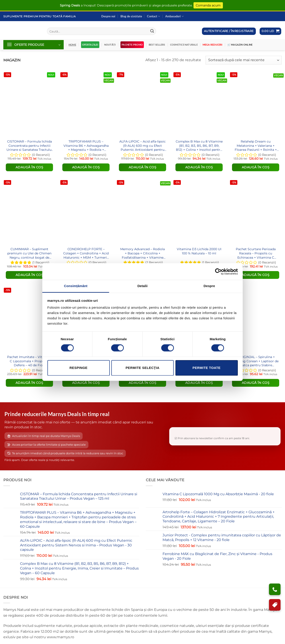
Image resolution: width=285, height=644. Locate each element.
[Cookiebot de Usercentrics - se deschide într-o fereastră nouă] (218, 272)
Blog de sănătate (131, 16)
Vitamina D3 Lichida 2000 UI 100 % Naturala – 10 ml (199, 251)
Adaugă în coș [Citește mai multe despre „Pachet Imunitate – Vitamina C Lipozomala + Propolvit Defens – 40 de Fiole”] (30, 383)
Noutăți (110, 45)
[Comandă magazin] (244, 60)
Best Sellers (157, 45)
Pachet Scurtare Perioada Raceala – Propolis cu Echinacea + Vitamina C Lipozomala (256, 253)
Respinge (78, 368)
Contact (154, 16)
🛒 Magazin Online (240, 45)
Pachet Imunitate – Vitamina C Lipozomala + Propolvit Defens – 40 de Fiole (30, 361)
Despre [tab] (209, 286)
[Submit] (152, 31)
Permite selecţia (142, 368)
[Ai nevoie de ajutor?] (275, 589)
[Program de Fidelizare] (275, 605)
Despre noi (108, 16)
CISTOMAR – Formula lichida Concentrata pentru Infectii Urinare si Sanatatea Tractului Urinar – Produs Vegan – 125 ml (29, 146)
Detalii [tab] (142, 286)
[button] (271, 31)
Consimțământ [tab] (76, 286)
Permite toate (206, 368)
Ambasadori (174, 16)
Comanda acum (208, 5)
